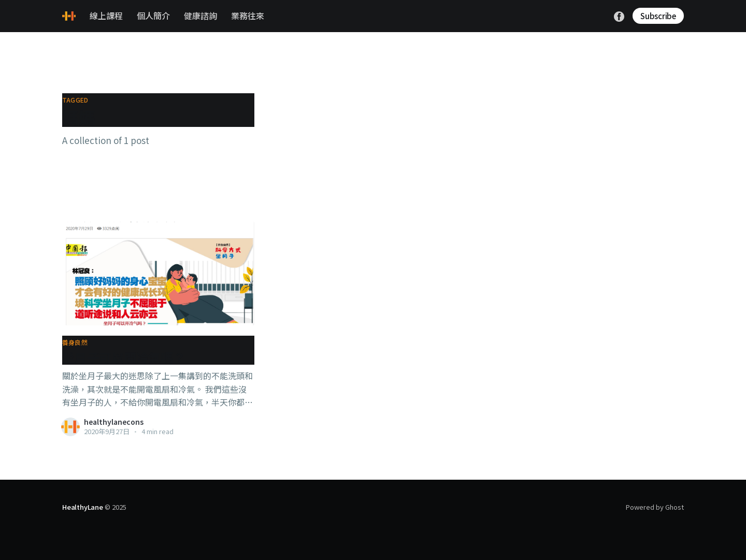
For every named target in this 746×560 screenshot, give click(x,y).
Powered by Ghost (655, 507)
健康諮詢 (200, 16)
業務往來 (248, 16)
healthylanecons (114, 422)
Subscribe (658, 16)
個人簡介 (153, 16)
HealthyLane (83, 507)
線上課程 (106, 16)
